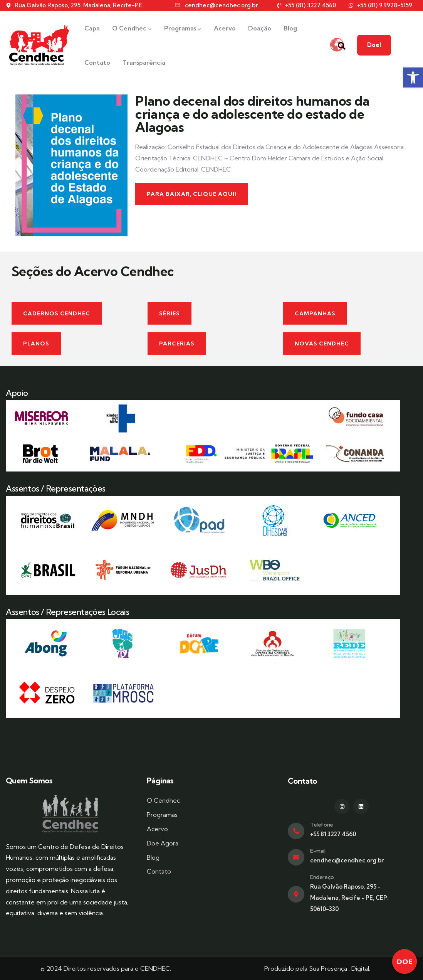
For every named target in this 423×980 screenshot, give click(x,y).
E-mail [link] (318, 851)
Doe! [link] (403, 45)
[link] (413, 77)
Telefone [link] (322, 825)
